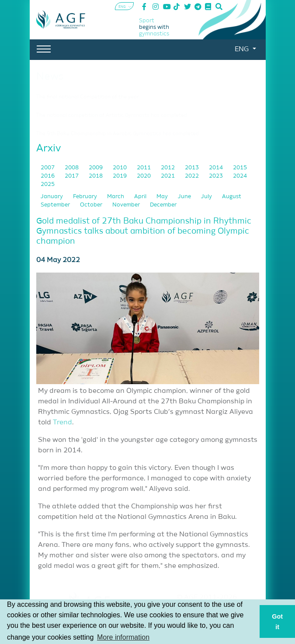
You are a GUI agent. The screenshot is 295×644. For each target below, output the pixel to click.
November (127, 205)
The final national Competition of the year (88, 97)
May (163, 197)
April (141, 197)
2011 (144, 168)
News (50, 77)
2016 (48, 176)
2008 (72, 168)
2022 (193, 176)
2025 (48, 184)
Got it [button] (277, 622)
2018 (96, 176)
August (232, 197)
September (56, 205)
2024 (240, 176)
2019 (120, 176)
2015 (240, 168)
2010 (120, 168)
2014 (217, 168)
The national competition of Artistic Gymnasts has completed (112, 115)
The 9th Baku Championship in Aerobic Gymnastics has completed (118, 134)
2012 (168, 168)
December (163, 205)
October (92, 205)
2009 (96, 168)
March (116, 197)
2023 (217, 176)
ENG (243, 49)
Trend (62, 423)
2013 (193, 168)
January (52, 197)
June (185, 197)
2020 (144, 176)
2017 (72, 176)
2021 (168, 176)
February (86, 197)
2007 (48, 168)
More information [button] (123, 637)
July (207, 197)
